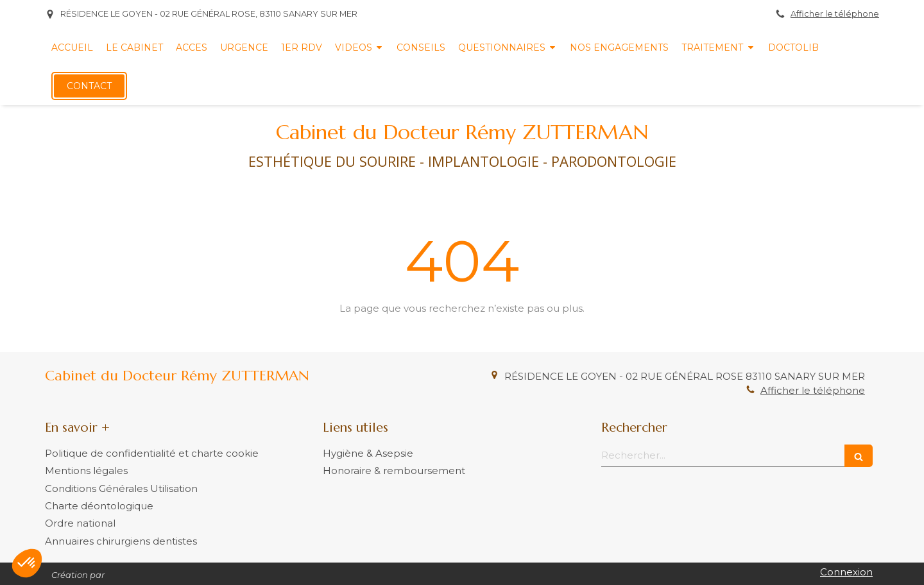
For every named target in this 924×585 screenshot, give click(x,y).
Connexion (846, 572)
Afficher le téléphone (835, 14)
